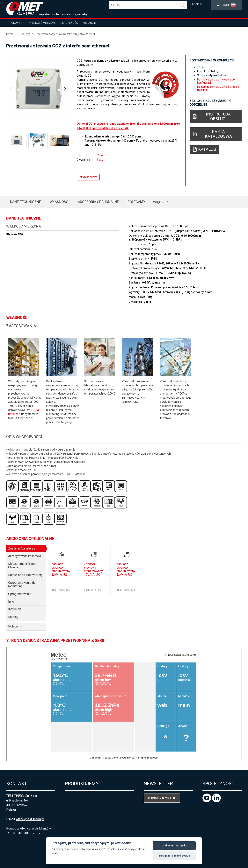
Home (10, 34)
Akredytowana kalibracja (25, 556)
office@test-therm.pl (30, 819)
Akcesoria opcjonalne (98, 202)
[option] (38, 89)
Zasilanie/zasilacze (22, 548)
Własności (59, 202)
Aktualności (69, 23)
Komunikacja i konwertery (25, 575)
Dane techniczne (26, 202)
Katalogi (14, 617)
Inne (11, 602)
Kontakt (197, 4)
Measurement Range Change (22, 566)
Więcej (159, 202)
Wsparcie (89, 23)
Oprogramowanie (20, 594)
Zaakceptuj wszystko (174, 846)
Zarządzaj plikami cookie (174, 856)
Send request (88, 177)
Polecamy (136, 202)
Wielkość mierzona (43, 23)
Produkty (15, 23)
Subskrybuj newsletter (162, 798)
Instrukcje (15, 609)
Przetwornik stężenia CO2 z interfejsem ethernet (65, 34)
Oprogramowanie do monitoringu (22, 584)
